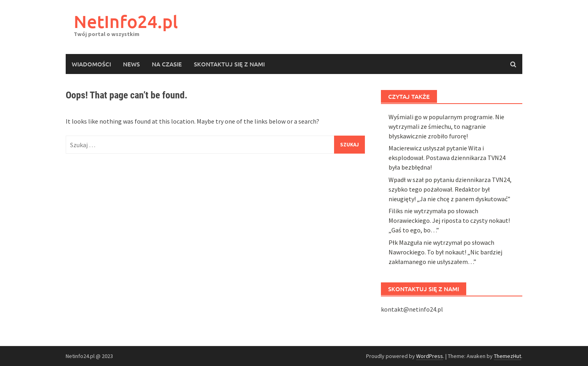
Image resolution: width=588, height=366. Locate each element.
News (131, 64)
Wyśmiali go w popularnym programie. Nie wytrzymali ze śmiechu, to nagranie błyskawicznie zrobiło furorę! (446, 304)
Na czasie (167, 64)
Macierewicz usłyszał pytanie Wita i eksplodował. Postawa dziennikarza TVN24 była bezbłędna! (447, 335)
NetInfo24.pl (126, 21)
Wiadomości (91, 64)
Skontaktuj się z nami (229, 64)
